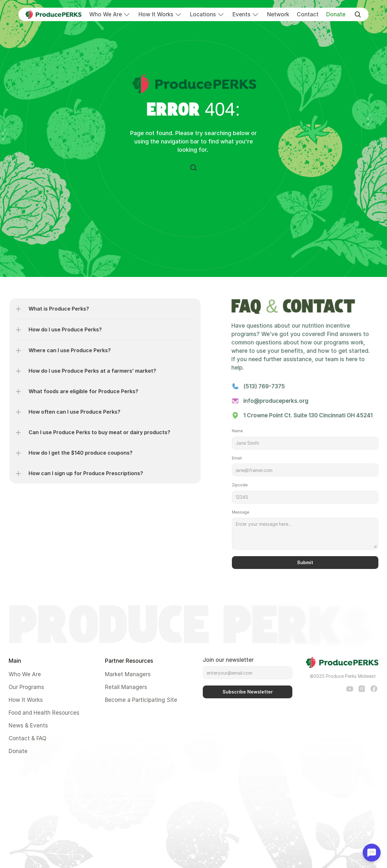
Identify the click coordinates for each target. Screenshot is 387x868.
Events (241, 14)
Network (278, 14)
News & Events (28, 726)
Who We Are (106, 14)
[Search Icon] (193, 168)
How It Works (156, 14)
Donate (336, 14)
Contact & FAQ (28, 738)
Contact (308, 14)
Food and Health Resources (44, 713)
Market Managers (128, 674)
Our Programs (26, 687)
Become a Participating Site (141, 700)
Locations (203, 14)
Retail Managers (126, 687)
